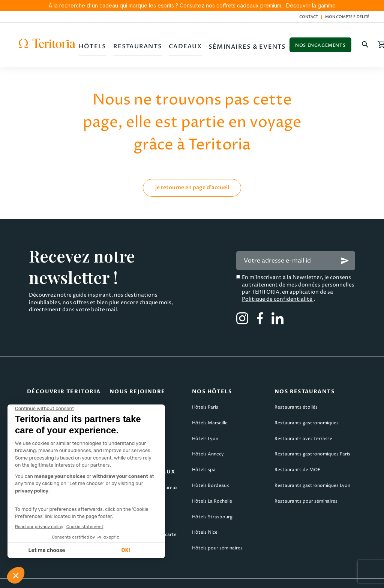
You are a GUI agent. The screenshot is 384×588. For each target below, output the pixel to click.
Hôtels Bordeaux (211, 472)
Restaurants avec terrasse (303, 426)
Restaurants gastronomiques (307, 410)
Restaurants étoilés (296, 394)
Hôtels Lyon (205, 426)
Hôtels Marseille (210, 410)
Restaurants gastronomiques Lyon (312, 472)
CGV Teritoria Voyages (172, 577)
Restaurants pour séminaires (306, 488)
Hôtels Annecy (208, 441)
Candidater (122, 394)
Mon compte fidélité (347, 17)
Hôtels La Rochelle (212, 488)
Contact (309, 17)
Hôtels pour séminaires (217, 535)
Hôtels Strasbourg (212, 504)
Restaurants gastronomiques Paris (312, 441)
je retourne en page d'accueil (192, 174)
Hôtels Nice (205, 519)
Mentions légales (28, 577)
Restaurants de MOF (297, 457)
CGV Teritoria (97, 577)
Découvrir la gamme (311, 5)
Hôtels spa (204, 457)
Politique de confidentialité (278, 286)
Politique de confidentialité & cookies (274, 577)
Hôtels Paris (205, 394)
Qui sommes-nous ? (49, 394)
